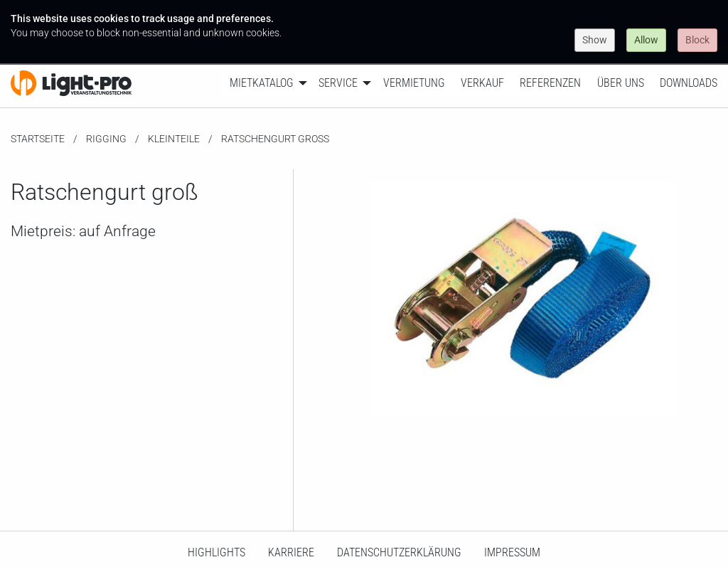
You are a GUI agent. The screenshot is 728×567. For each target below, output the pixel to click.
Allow (646, 40)
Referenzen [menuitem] (550, 83)
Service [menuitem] (338, 83)
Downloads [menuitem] (689, 83)
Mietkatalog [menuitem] (262, 83)
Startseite (38, 139)
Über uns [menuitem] (621, 83)
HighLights (216, 552)
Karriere (291, 552)
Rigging (106, 139)
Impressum (512, 552)
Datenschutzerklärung (399, 552)
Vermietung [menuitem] (414, 83)
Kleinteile (174, 139)
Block (697, 40)
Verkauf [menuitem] (482, 83)
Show (595, 40)
